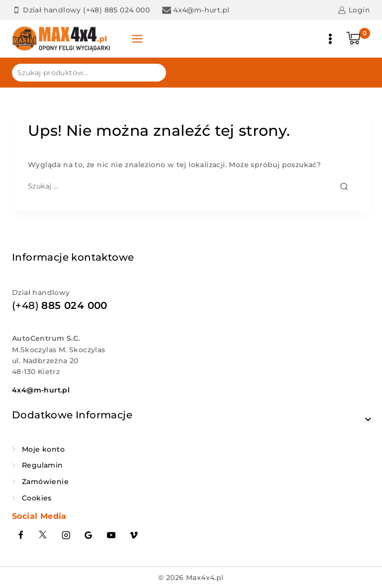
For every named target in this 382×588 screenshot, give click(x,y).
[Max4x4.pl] (62, 39)
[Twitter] (44, 535)
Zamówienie (45, 482)
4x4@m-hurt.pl (41, 390)
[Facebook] (21, 535)
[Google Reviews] (89, 535)
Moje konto (43, 449)
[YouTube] (111, 535)
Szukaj (152, 72)
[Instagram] (66, 535)
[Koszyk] (358, 39)
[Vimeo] (134, 535)
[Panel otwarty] (138, 39)
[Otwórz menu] (330, 39)
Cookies (37, 498)
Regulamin (43, 465)
